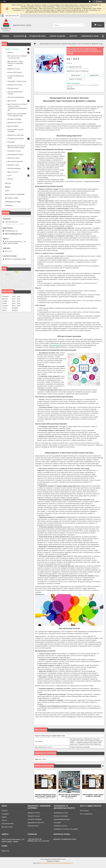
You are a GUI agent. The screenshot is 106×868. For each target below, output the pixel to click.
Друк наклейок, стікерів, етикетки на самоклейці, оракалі (15, 63)
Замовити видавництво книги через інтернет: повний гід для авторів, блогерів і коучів (45, 796)
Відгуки (8, 187)
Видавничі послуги (14, 69)
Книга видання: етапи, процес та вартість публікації (93, 795)
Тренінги (10, 179)
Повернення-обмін (8, 824)
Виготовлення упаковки (15, 161)
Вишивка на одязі (13, 165)
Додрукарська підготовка (16, 135)
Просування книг (13, 88)
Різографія (11, 142)
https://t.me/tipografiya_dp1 (13, 234)
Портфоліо (9, 205)
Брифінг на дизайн (58, 36)
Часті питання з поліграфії (15, 194)
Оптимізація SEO (55, 345)
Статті (10, 175)
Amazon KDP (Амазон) (15, 72)
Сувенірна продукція (14, 168)
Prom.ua (63, 859)
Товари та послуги (12, 49)
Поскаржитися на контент (48, 863)
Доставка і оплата (12, 198)
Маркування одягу (14, 158)
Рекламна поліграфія (14, 119)
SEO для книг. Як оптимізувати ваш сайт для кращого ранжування (69, 796)
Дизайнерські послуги (15, 123)
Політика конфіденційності (65, 863)
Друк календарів (13, 126)
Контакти (73, 36)
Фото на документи (86, 814)
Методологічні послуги (15, 85)
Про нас (8, 183)
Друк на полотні (13, 172)
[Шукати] (84, 25)
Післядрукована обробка (16, 139)
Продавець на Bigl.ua (53, 861)
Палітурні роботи (33, 826)
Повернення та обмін (90, 36)
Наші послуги (19, 36)
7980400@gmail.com (11, 231)
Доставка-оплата (7, 827)
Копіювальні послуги (14, 151)
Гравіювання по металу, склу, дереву (66, 829)
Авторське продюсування (16, 97)
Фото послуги (84, 811)
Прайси (4, 817)
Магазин (10, 52)
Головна (6, 36)
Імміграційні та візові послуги (17, 81)
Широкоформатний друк (15, 154)
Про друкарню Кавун (38, 36)
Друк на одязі (12, 101)
